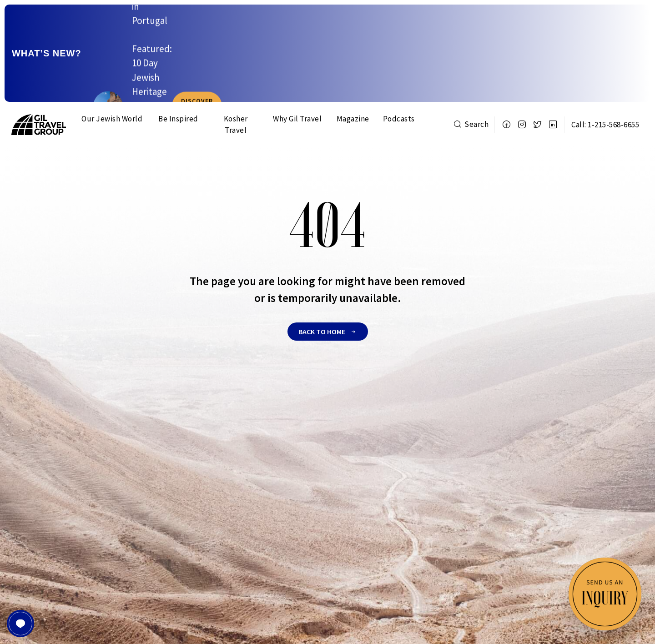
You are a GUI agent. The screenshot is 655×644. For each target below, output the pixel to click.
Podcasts (399, 60)
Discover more (607, 24)
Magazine (353, 60)
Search (471, 65)
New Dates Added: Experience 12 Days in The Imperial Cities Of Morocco (276, 24)
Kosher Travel (236, 66)
